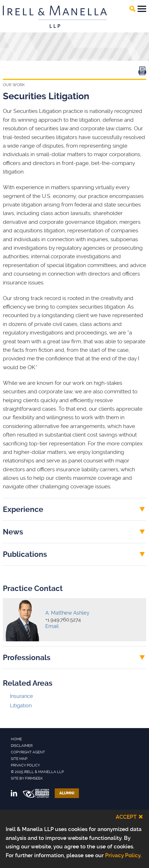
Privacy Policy (25, 765)
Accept (126, 817)
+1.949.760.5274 (63, 620)
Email (52, 626)
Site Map (19, 759)
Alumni (67, 793)
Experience (23, 509)
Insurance (22, 696)
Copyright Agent (28, 752)
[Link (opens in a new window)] (142, 72)
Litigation (21, 705)
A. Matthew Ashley (67, 613)
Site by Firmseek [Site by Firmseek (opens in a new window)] (27, 778)
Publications (25, 554)
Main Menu (142, 9)
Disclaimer (22, 746)
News (13, 532)
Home (16, 739)
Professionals (27, 658)
